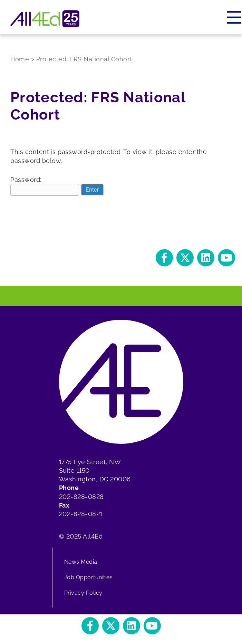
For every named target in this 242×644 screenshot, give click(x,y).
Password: (45, 186)
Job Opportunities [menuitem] (89, 577)
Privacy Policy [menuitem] (83, 593)
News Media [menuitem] (81, 562)
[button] (164, 258)
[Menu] (235, 17)
